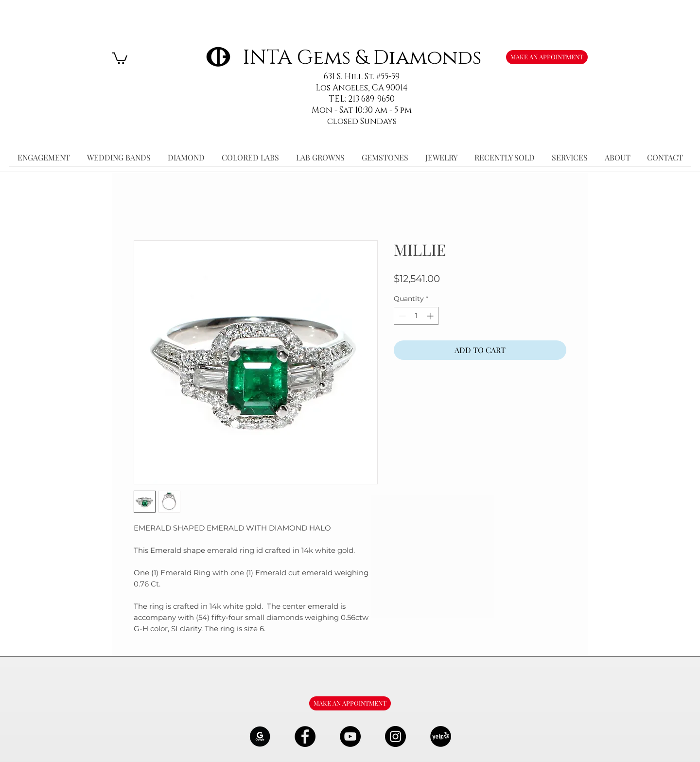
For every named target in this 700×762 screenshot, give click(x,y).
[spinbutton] (416, 316)
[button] (120, 58)
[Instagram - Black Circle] (395, 736)
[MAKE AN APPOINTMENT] (547, 57)
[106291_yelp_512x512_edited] (441, 736)
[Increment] (431, 316)
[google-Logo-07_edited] (260, 736)
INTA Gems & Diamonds (362, 58)
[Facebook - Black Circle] (305, 736)
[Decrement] (401, 316)
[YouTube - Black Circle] (350, 736)
